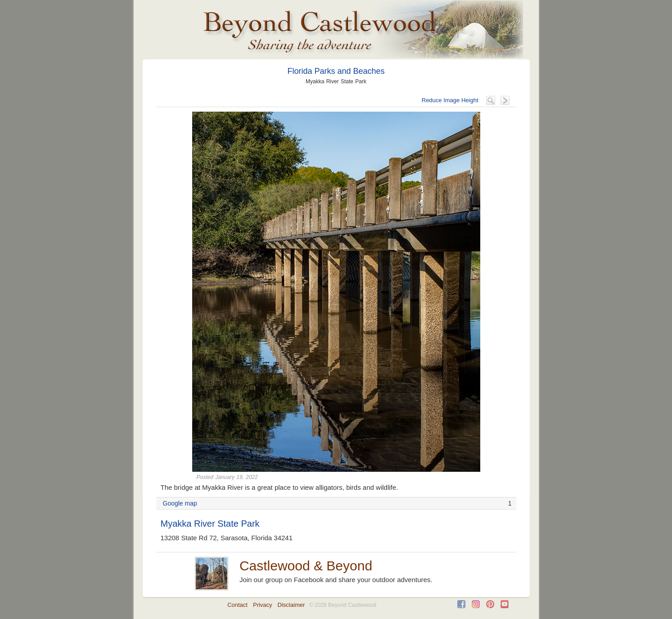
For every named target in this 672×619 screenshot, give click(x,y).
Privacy (263, 605)
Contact (237, 605)
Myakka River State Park (210, 524)
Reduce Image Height (450, 100)
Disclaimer (291, 605)
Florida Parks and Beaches (336, 71)
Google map (180, 503)
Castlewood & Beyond (306, 566)
